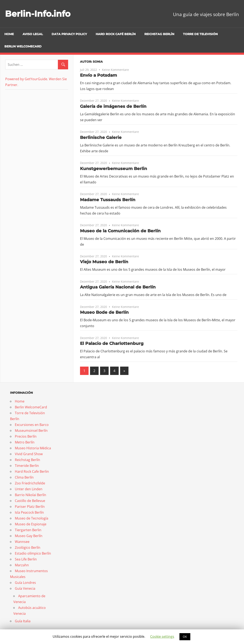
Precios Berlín (26, 436)
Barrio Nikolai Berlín (30, 495)
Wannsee (22, 542)
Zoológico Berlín (28, 547)
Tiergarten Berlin (28, 530)
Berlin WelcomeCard (23, 46)
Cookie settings (162, 636)
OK (185, 637)
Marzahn (22, 565)
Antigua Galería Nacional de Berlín (118, 287)
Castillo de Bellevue (30, 501)
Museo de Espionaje (31, 524)
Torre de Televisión (200, 34)
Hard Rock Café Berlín (116, 34)
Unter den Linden (29, 489)
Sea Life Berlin (26, 559)
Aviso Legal (33, 34)
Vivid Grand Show (29, 454)
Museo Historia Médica (33, 448)
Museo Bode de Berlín (104, 312)
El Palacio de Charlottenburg (112, 343)
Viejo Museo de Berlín (104, 262)
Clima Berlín (24, 477)
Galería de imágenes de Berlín (113, 106)
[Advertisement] (31, 121)
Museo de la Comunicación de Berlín (120, 231)
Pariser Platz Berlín (30, 507)
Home (9, 34)
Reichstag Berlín (159, 34)
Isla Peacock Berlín (29, 512)
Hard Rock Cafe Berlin (32, 471)
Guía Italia (23, 621)
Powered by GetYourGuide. (27, 79)
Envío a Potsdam (98, 75)
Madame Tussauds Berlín (108, 200)
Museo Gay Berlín (29, 536)
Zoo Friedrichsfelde (30, 483)
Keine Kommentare (115, 70)
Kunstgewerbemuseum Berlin (114, 169)
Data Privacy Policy (69, 34)
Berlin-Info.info (38, 14)
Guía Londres (25, 583)
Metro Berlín (25, 442)
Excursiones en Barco (32, 425)
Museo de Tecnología (32, 518)
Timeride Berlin (27, 466)
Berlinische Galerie (101, 137)
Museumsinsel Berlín (31, 431)
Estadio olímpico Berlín (33, 553)
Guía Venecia (25, 588)
